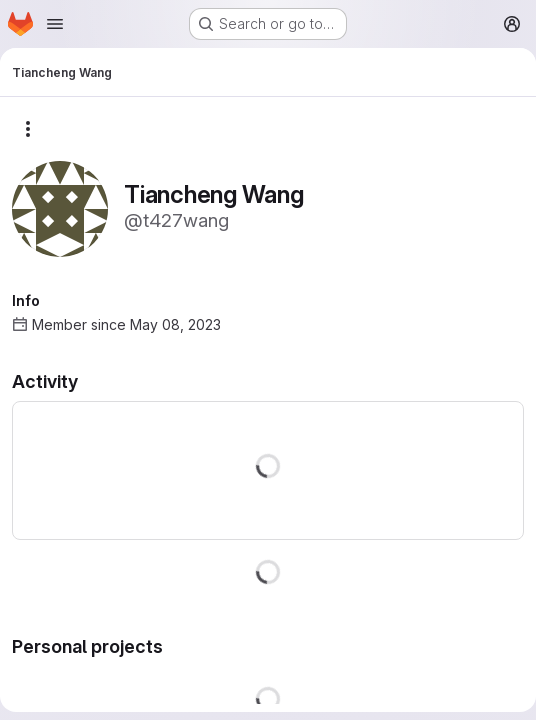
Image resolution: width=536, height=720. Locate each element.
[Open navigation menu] (55, 24)
